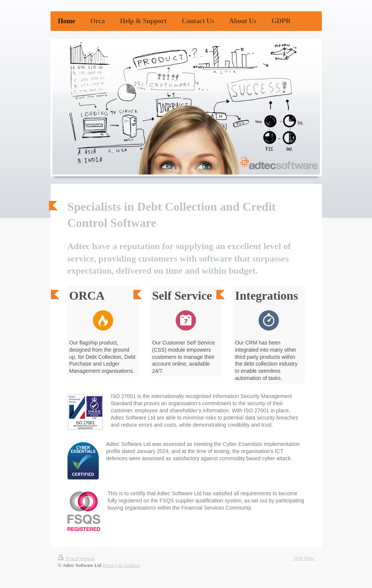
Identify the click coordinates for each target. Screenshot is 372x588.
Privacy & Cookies (121, 565)
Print (67, 558)
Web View (304, 558)
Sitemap (87, 558)
